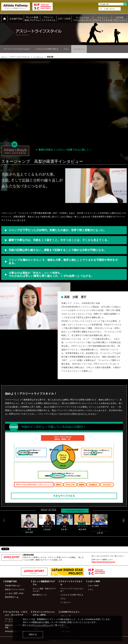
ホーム (4, 57)
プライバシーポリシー (41, 625)
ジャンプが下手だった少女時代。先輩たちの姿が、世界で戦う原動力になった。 (58, 230)
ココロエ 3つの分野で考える (47, 49)
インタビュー (38, 57)
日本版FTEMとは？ (13, 586)
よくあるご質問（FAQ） (15, 593)
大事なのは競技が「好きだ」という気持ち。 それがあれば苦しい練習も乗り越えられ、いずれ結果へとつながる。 (51, 274)
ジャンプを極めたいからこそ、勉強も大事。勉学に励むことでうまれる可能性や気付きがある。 (63, 261)
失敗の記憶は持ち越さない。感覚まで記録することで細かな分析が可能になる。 (58, 250)
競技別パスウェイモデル (15, 589)
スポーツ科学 (93, 586)
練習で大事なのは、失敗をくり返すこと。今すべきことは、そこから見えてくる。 (59, 240)
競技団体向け (12, 597)
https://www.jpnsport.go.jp (103, 562)
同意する (33, 635)
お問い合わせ (110, 9)
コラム (66, 49)
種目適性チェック (40, 595)
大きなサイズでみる (64, 496)
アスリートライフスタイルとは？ (17, 49)
